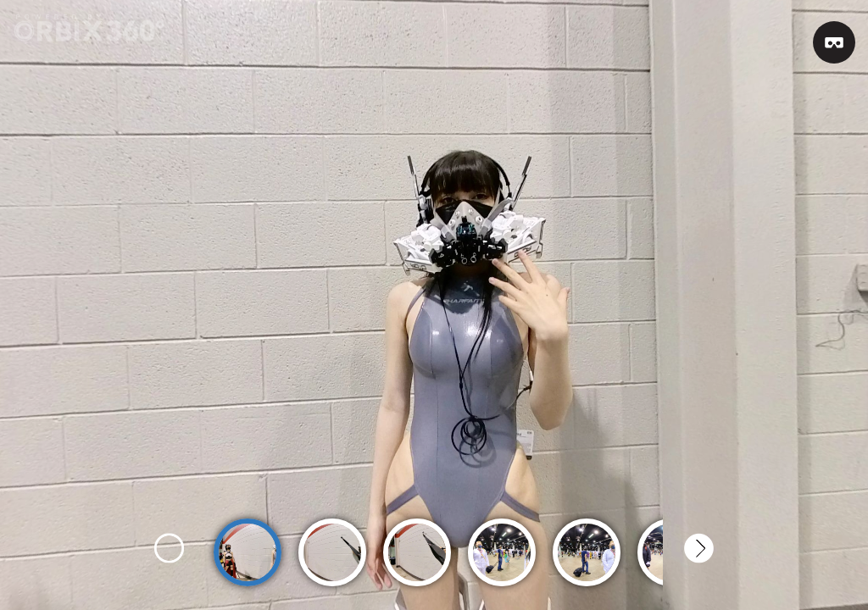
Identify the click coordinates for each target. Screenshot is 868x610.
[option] (248, 544)
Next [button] (699, 549)
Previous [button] (169, 549)
